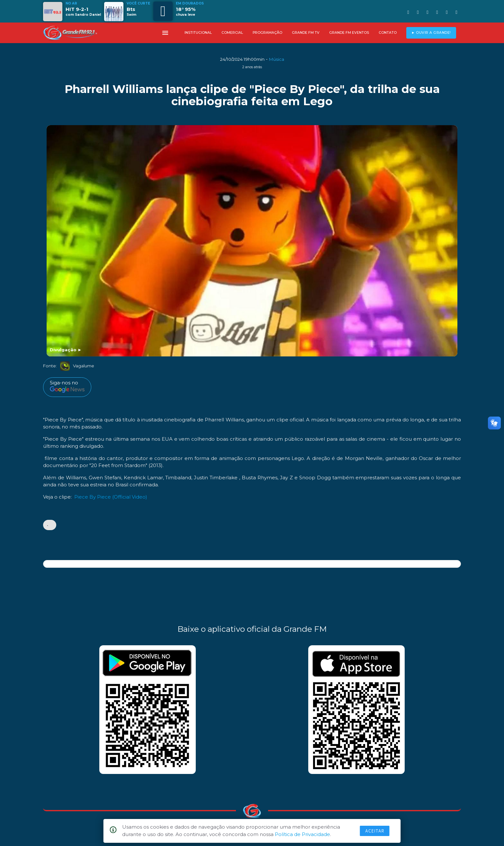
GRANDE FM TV (306, 33)
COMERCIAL (232, 33)
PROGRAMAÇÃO (267, 33)
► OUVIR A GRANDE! (431, 33)
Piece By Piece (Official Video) (111, 497)
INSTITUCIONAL (198, 33)
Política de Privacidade (302, 834)
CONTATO (388, 33)
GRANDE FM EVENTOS (349, 33)
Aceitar (375, 831)
